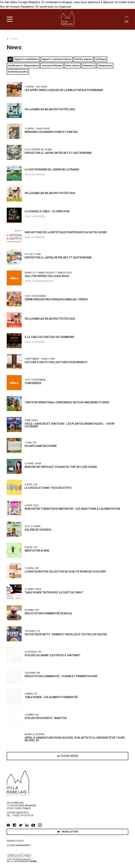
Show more (68, 756)
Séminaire (89, 66)
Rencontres (73, 66)
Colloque (101, 59)
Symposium (105, 66)
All (10, 59)
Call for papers (84, 59)
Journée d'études (52, 66)
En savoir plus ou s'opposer (53, 7)
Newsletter (67, 832)
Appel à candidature (27, 59)
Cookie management (19, 845)
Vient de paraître (18, 72)
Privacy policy (15, 841)
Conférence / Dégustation (23, 66)
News (15, 39)
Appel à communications (57, 59)
